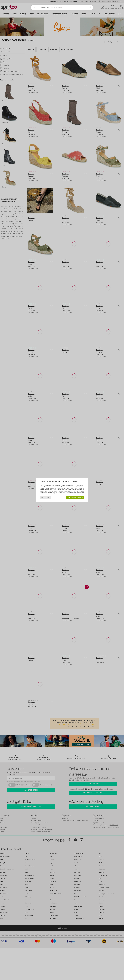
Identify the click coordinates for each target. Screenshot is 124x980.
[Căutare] (90, 7)
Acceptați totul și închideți (75, 498)
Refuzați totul (45, 498)
